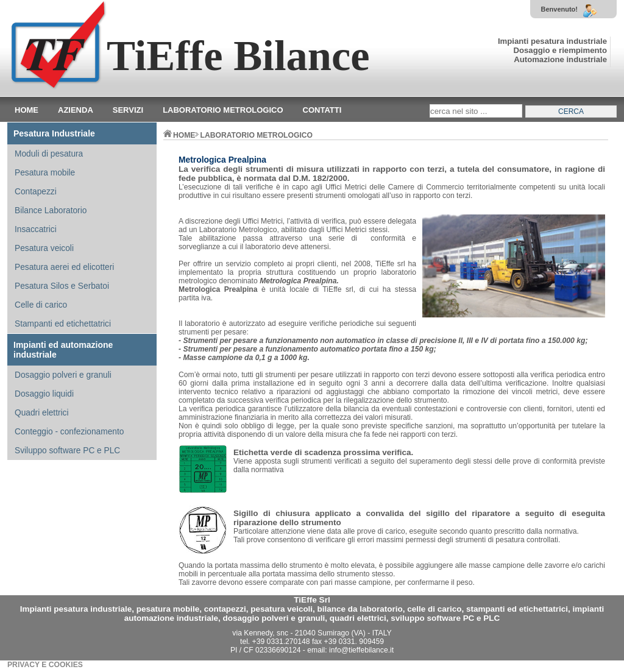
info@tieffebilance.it (361, 650)
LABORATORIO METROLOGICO (256, 135)
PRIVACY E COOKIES (45, 665)
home (179, 135)
